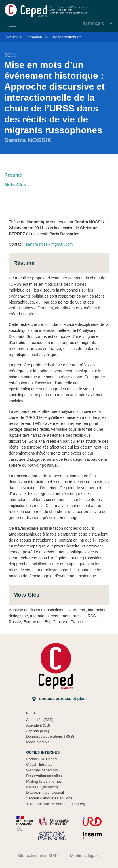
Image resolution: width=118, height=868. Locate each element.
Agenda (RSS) (38, 725)
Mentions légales (85, 856)
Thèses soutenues (66, 37)
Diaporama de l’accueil (45, 792)
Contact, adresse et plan (59, 699)
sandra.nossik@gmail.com (49, 244)
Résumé (13, 175)
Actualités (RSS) (40, 720)
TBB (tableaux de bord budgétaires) (56, 804)
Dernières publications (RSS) (50, 736)
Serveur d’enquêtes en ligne (49, 798)
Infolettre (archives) (42, 787)
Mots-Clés (15, 185)
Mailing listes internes (44, 781)
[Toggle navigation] (12, 24)
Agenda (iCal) (37, 731)
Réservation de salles (44, 776)
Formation (34, 37)
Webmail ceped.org (42, 770)
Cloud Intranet (39, 764)
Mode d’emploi (38, 742)
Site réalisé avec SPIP (37, 856)
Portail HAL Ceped (41, 759)
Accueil (12, 37)
